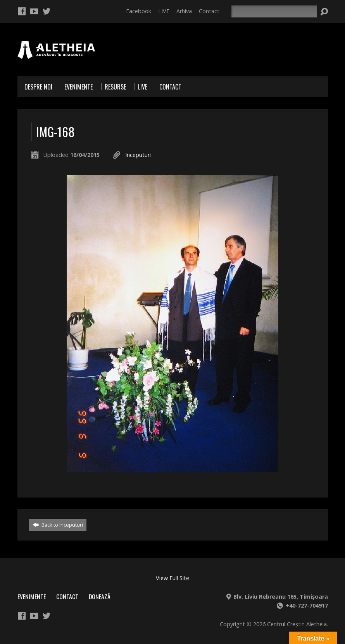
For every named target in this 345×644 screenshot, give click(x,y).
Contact (209, 11)
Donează (100, 596)
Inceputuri (138, 155)
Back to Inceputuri (58, 525)
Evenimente (32, 596)
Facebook (139, 11)
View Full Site (172, 578)
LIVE (164, 11)
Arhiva (184, 11)
